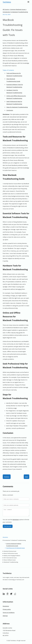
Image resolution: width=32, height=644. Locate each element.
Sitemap (5, 617)
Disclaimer (6, 607)
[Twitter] (11, 595)
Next (26, 477)
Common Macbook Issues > (18, 9)
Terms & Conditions (9, 614)
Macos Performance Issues (11, 555)
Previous (7, 477)
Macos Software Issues (10, 561)
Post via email (8, 528)
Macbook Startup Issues (10, 552)
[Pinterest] (8, 595)
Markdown (16, 521)
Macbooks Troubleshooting (11, 563)
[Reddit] (15, 595)
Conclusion (10, 110)
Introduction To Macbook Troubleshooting (15, 542)
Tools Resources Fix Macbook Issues (15, 549)
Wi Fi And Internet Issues (10, 559)
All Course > (6, 9)
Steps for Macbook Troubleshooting (17, 107)
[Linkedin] (4, 595)
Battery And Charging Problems (12, 557)
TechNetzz (7, 2)
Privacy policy (7, 611)
